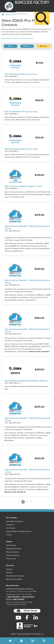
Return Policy (11, 545)
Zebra (8, 15)
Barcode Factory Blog (14, 579)
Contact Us (10, 525)
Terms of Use (11, 559)
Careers (9, 535)
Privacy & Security (13, 555)
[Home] (3, 15)
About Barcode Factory (15, 521)
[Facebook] (27, 617)
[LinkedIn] (36, 618)
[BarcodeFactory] (9, 6)
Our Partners (11, 528)
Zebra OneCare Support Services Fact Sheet (18, 39)
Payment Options (12, 552)
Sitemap (9, 569)
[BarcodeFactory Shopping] (33, 641)
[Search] (42, 16)
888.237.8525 (19, 599)
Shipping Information (14, 549)
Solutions (10, 573)
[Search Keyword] (25, 12)
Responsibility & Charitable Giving (19, 531)
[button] (27, 611)
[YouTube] (18, 618)
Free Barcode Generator (15, 576)
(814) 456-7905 (28, 597)
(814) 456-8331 (14, 597)
